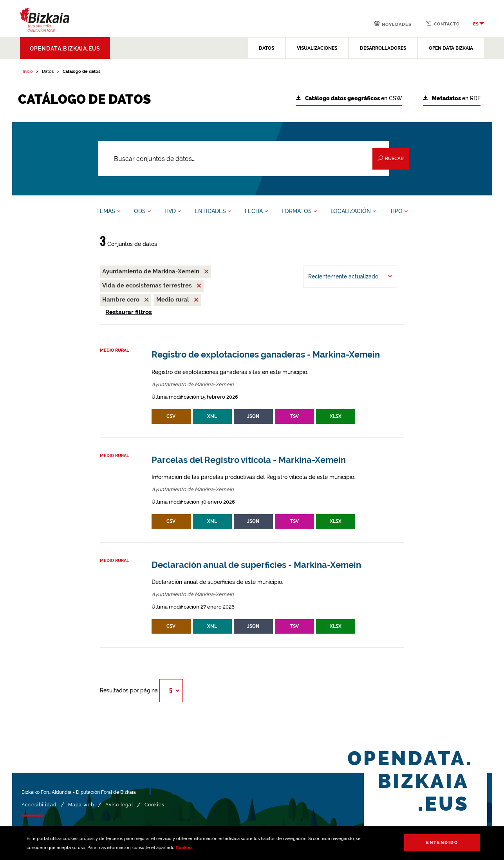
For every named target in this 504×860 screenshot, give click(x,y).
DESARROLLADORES (383, 48)
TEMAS (108, 211)
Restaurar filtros (129, 312)
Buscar (391, 158)
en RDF (452, 98)
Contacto (443, 23)
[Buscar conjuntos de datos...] (244, 159)
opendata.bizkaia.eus (65, 49)
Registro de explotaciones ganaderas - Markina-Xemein (266, 355)
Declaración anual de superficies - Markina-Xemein (256, 565)
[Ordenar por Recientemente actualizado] (350, 277)
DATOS (266, 48)
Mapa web (81, 805)
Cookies (184, 848)
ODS (142, 211)
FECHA (256, 211)
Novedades (393, 24)
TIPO (399, 211)
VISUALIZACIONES (317, 48)
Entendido (442, 843)
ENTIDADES (213, 211)
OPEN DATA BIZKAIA (451, 48)
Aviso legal (119, 805)
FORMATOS (299, 211)
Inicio (28, 71)
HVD (173, 211)
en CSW (349, 98)
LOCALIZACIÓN (353, 211)
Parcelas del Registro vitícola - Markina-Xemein (249, 460)
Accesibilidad (39, 805)
